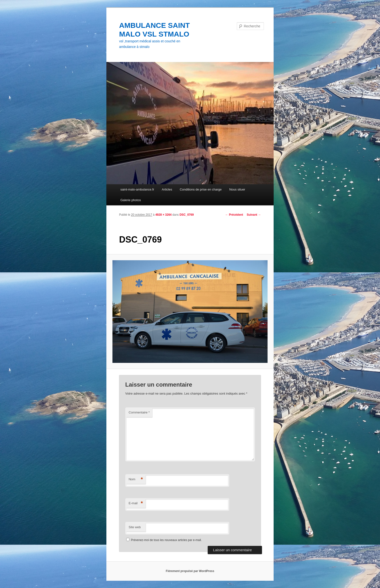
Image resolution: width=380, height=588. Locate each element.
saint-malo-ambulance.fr (137, 189)
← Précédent (234, 215)
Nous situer (237, 189)
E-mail (136, 503)
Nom (136, 479)
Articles (167, 189)
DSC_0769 (187, 215)
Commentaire (139, 412)
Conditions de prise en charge (201, 189)
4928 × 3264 (163, 215)
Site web (135, 527)
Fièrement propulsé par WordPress (190, 571)
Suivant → (254, 215)
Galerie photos (131, 200)
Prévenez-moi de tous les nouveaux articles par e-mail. (166, 540)
